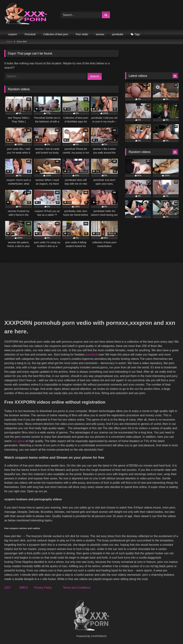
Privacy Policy (43, 588)
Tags (137, 34)
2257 (8, 588)
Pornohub (30, 34)
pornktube (118, 34)
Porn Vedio (82, 34)
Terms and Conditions (77, 588)
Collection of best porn (56, 34)
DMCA (24, 588)
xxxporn (13, 34)
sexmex (100, 34)
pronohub (91, 355)
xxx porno (19, 441)
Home (9, 42)
